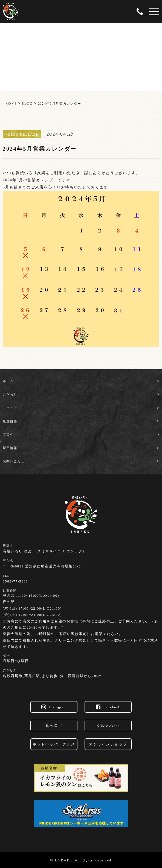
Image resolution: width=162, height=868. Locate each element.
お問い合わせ (14, 461)
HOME (11, 104)
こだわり (10, 395)
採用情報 (10, 448)
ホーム (8, 381)
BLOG (27, 104)
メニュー (10, 408)
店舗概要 (10, 421)
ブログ (8, 435)
